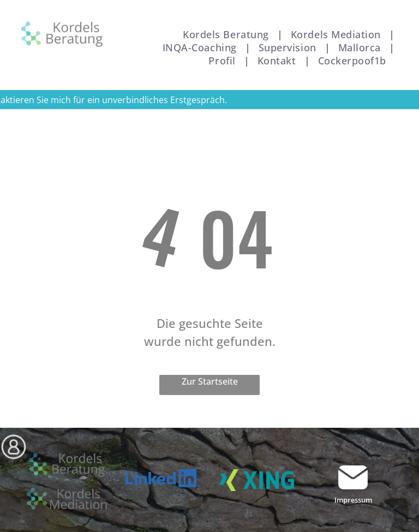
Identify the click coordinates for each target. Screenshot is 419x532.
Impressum (353, 500)
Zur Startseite (210, 381)
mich (61, 100)
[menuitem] (229, 34)
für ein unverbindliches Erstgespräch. (150, 100)
